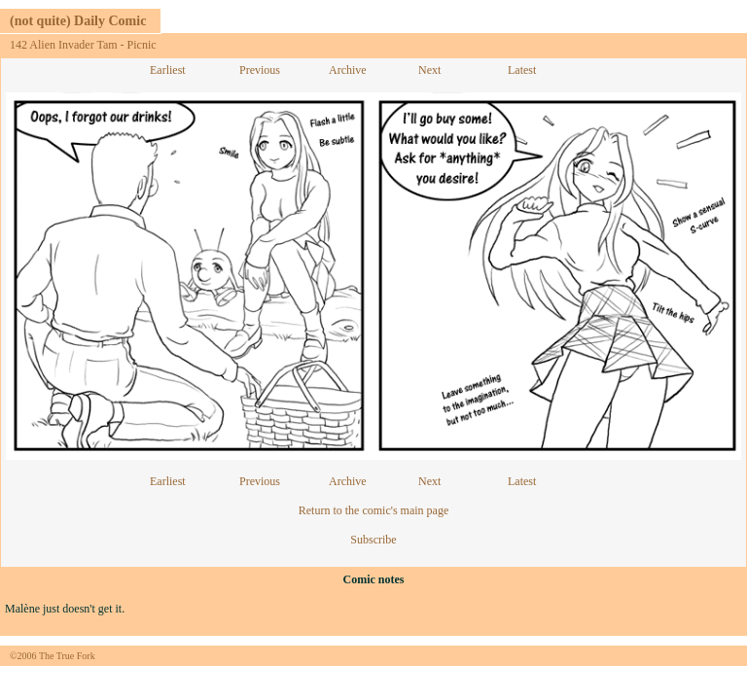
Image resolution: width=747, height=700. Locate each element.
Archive (348, 70)
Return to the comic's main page (373, 510)
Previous (260, 70)
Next (429, 70)
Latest (522, 70)
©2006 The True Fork (53, 656)
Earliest (168, 70)
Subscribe (373, 540)
